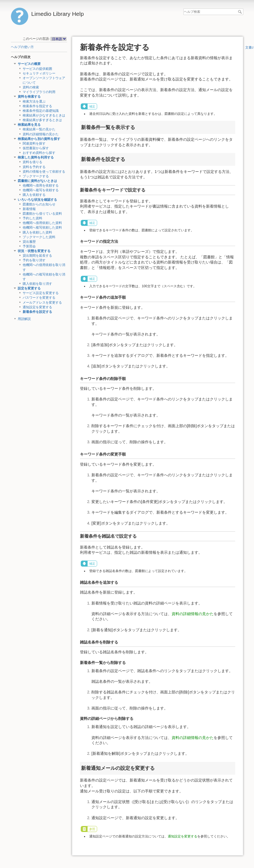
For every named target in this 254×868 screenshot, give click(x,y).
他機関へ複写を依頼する (41, 190)
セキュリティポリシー (39, 73)
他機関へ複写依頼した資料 (42, 228)
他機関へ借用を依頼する (41, 185)
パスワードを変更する (39, 298)
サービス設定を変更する (41, 293)
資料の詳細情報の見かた (41, 134)
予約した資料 (32, 218)
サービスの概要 (29, 64)
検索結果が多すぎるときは (42, 120)
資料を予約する (34, 167)
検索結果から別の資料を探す (39, 139)
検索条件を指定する (37, 106)
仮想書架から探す (36, 148)
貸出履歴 (29, 242)
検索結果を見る (29, 125)
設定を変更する (29, 288)
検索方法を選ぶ (34, 101)
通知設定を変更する (37, 307)
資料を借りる (32, 162)
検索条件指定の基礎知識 (41, 111)
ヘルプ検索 (240, 12)
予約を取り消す (34, 260)
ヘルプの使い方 (22, 47)
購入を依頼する (34, 195)
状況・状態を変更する (34, 251)
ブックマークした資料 (39, 237)
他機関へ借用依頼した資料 (42, 223)
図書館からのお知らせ (39, 204)
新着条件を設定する (37, 312)
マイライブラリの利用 (39, 92)
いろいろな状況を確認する (37, 200)
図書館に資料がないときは (37, 181)
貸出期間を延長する (37, 256)
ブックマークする (36, 176)
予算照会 (29, 246)
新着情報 (29, 209)
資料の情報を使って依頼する (44, 172)
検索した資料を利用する (36, 157)
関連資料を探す (34, 143)
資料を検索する (29, 97)
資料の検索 (31, 87)
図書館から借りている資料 (42, 214)
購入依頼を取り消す (37, 284)
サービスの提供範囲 (37, 69)
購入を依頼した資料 (37, 232)
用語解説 (24, 319)
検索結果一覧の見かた (39, 129)
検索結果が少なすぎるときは (44, 115)
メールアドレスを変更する (42, 303)
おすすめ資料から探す (39, 153)
